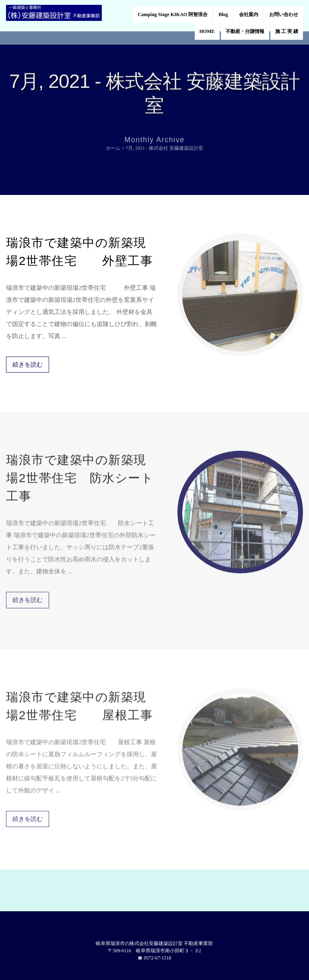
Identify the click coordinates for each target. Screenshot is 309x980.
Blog (223, 14)
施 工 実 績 (287, 31)
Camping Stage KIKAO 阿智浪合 (173, 14)
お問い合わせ (284, 14)
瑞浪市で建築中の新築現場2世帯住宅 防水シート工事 (80, 475)
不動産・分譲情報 (245, 31)
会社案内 (249, 14)
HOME (207, 31)
